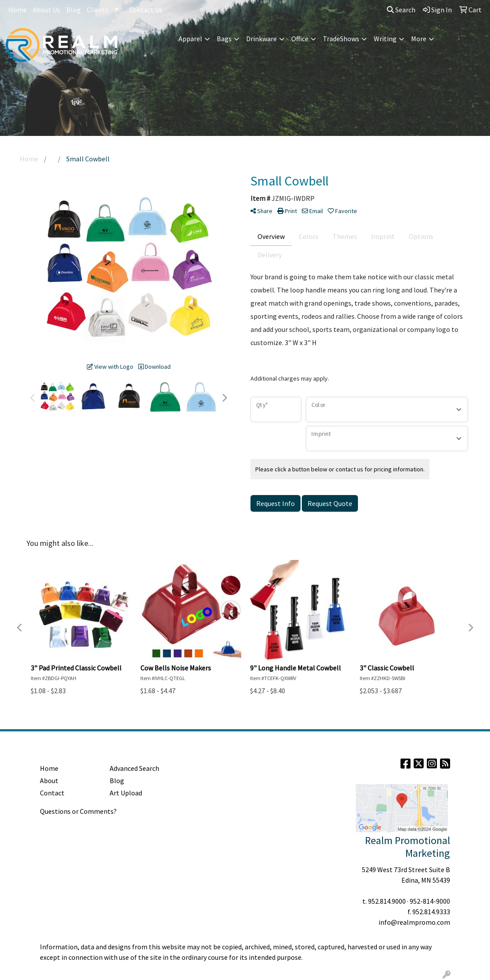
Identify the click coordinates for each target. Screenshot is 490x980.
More (419, 39)
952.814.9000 (387, 901)
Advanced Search (134, 768)
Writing (385, 39)
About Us (46, 10)
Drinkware (261, 39)
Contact (52, 793)
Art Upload (126, 793)
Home (18, 10)
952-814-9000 (430, 901)
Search (401, 10)
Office (300, 39)
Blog (73, 10)
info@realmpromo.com (414, 922)
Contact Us (146, 10)
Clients (98, 10)
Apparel (190, 39)
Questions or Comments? (78, 811)
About (49, 780)
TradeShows (341, 39)
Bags (224, 39)
